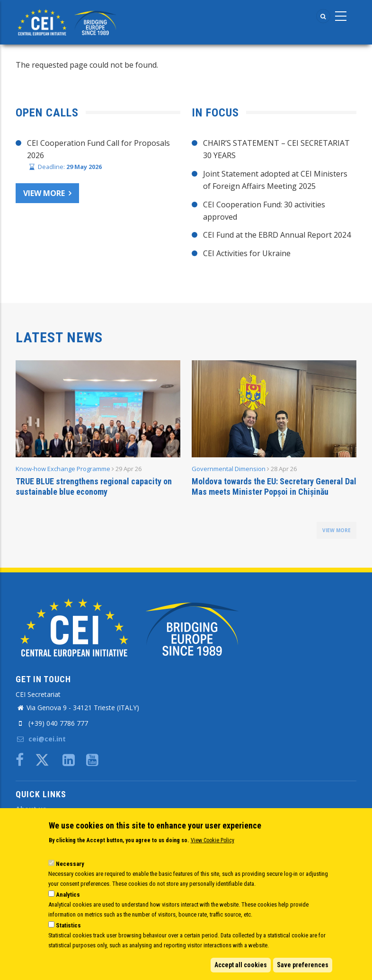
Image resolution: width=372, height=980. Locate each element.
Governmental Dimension (229, 469)
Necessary (70, 864)
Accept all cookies (241, 965)
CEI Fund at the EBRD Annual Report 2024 (277, 235)
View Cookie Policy (213, 840)
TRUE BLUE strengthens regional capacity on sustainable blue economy (94, 486)
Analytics (68, 895)
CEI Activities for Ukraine (247, 253)
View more (44, 193)
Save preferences (303, 965)
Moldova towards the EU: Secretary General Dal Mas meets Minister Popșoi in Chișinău (274, 486)
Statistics (68, 925)
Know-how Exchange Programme (63, 469)
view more (337, 530)
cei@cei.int (41, 739)
